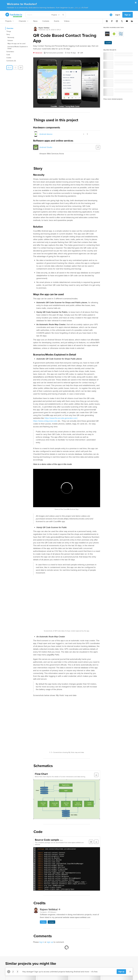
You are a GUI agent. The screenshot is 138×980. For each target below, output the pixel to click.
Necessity (11, 37)
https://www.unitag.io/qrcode (45, 421)
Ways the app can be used (16, 44)
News (35, 21)
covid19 (108, 43)
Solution (10, 40)
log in (42, 942)
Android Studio (46, 147)
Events (57, 21)
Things (9, 31)
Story (8, 34)
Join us (78, 8)
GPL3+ (59, 30)
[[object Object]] (111, 15)
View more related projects (113, 99)
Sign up (128, 15)
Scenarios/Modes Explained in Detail (18, 48)
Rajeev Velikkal (44, 28)
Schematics (10, 52)
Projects (10, 21)
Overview (10, 28)
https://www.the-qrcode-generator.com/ (61, 418)
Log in (118, 15)
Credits (9, 58)
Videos (67, 21)
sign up (50, 942)
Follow (43, 922)
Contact (51, 922)
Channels (24, 21)
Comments (11, 61)
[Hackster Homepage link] (14, 15)
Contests (46, 21)
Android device (46, 134)
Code (8, 55)
